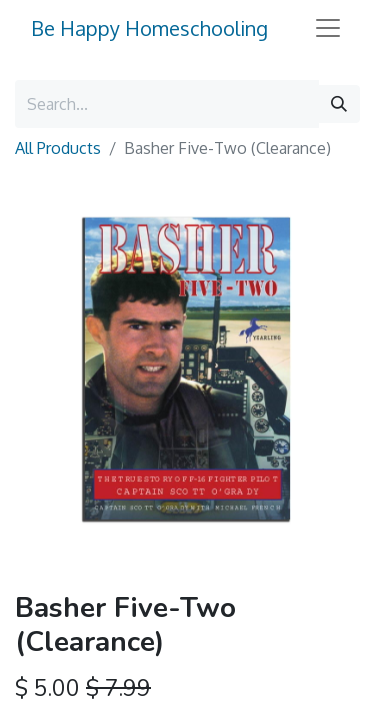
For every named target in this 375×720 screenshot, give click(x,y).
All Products (58, 148)
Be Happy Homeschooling (148, 28)
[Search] (339, 104)
